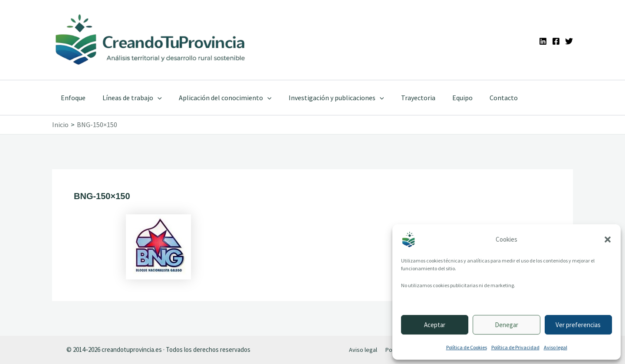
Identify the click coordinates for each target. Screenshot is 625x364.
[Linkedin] (543, 41)
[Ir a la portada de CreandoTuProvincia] (151, 40)
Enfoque (71, 98)
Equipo (445, 98)
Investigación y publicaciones (325, 98)
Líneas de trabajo (127, 98)
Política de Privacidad (515, 347)
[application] (153, 98)
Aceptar (435, 325)
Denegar (507, 325)
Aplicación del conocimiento (217, 98)
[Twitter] (569, 41)
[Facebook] (556, 41)
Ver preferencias (578, 325)
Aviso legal (556, 347)
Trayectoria (404, 98)
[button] (608, 239)
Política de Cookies (467, 347)
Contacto (483, 98)
